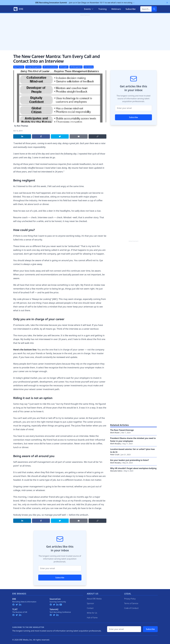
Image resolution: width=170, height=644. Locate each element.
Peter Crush (115, 455)
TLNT (15, 609)
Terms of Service (131, 603)
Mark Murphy (115, 444)
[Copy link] (97, 136)
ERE (14, 599)
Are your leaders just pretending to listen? (130, 460)
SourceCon (55, 599)
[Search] (154, 9)
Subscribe (60, 578)
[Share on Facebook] (41, 136)
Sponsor (90, 603)
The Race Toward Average (122, 430)
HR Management (76, 67)
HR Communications (50, 67)
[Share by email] (79, 136)
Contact (90, 608)
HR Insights (64, 67)
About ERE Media (94, 599)
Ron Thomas (22, 126)
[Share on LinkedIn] (22, 136)
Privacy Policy (130, 599)
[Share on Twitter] (60, 136)
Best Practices (19, 67)
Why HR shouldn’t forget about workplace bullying (133, 468)
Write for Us (92, 613)
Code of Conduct (131, 608)
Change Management (33, 67)
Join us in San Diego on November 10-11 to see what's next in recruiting (85, 3)
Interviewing (89, 67)
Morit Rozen (115, 433)
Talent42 (54, 609)
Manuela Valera (116, 471)
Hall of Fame (92, 618)
